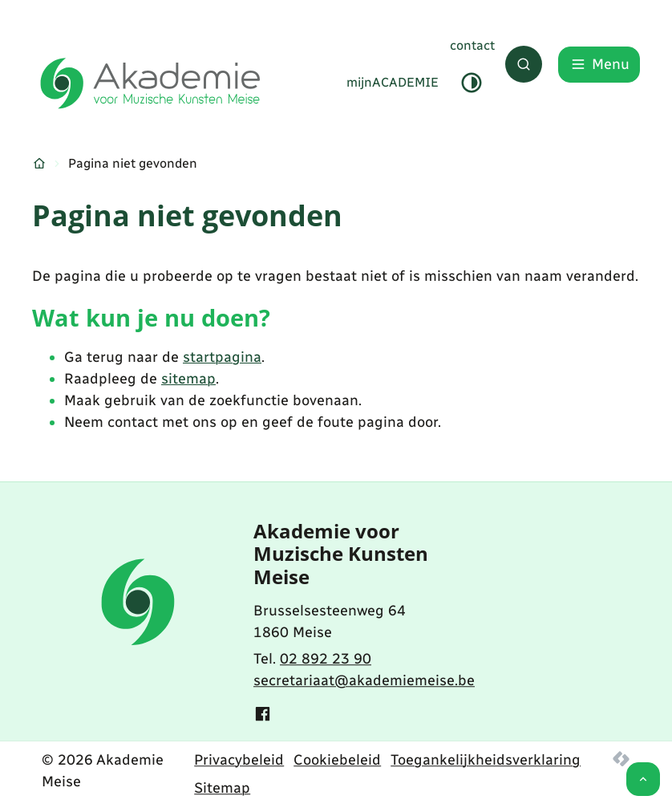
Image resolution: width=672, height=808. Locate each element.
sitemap (188, 379)
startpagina (222, 357)
